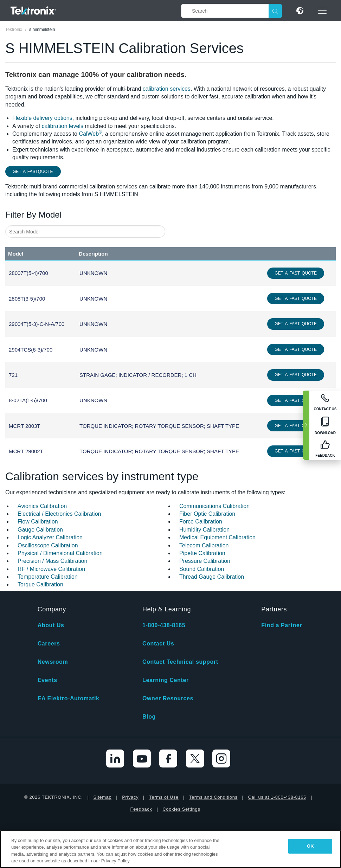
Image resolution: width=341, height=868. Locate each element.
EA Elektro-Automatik (69, 698)
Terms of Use (164, 797)
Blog (149, 717)
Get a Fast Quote (296, 273)
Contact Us (158, 644)
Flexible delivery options (42, 118)
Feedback (141, 809)
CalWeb (90, 134)
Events (47, 680)
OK (310, 846)
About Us (51, 625)
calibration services (167, 89)
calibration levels (63, 126)
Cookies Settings (181, 809)
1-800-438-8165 (164, 625)
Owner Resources (168, 698)
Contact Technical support (180, 662)
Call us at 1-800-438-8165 (277, 797)
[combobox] (85, 232)
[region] (170, 849)
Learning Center (166, 680)
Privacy (130, 797)
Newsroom (53, 662)
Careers (49, 644)
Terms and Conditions (213, 797)
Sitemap (102, 797)
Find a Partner (282, 625)
